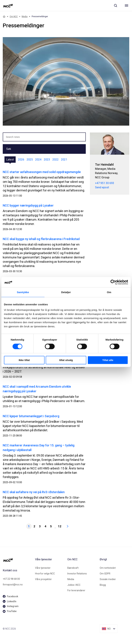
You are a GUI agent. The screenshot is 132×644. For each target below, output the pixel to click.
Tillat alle (108, 360)
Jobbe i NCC (74, 585)
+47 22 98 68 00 (11, 579)
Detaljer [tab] (66, 292)
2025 (30, 160)
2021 (64, 160)
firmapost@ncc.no (13, 585)
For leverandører (76, 590)
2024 (38, 160)
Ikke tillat (24, 360)
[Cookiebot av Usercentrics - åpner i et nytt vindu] (113, 282)
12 (60, 526)
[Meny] (126, 5)
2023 (47, 160)
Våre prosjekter (43, 579)
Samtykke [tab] (23, 292)
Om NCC (14, 16)
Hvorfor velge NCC (45, 574)
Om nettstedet (108, 568)
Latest (10, 160)
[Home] (4, 16)
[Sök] (115, 5)
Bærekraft (73, 568)
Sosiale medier (108, 579)
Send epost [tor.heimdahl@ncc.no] (102, 187)
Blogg (103, 585)
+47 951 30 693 (105, 183)
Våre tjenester (43, 568)
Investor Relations (77, 574)
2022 (56, 160)
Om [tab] (109, 292)
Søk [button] (9, 149)
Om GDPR (105, 574)
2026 (21, 160)
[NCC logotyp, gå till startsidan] (8, 5)
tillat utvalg (66, 360)
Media (25, 16)
